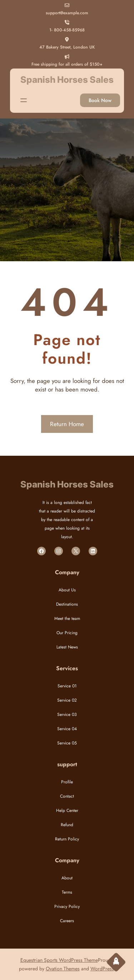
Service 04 (67, 729)
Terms (67, 892)
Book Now (100, 100)
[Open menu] (24, 100)
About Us (67, 590)
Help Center (67, 810)
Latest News (67, 647)
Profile (67, 782)
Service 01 (67, 686)
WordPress (102, 969)
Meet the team (67, 618)
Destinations (67, 604)
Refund (67, 825)
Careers (67, 921)
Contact (67, 796)
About (67, 878)
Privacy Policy (67, 906)
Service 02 (67, 700)
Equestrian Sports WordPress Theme (59, 960)
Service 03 (67, 714)
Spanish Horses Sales (67, 80)
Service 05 (67, 743)
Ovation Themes (63, 969)
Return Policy (67, 839)
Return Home (67, 424)
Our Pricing (67, 633)
